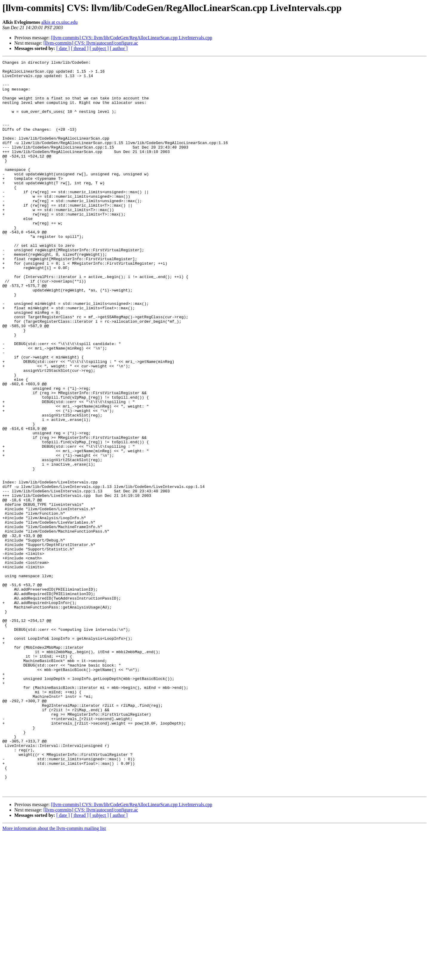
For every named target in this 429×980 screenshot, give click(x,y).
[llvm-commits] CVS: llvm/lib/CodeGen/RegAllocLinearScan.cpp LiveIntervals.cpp (132, 38)
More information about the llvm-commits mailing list (54, 975)
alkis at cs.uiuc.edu (60, 22)
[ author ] (119, 48)
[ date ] (63, 48)
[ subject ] (99, 48)
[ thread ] (80, 48)
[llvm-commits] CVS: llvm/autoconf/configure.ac (91, 43)
